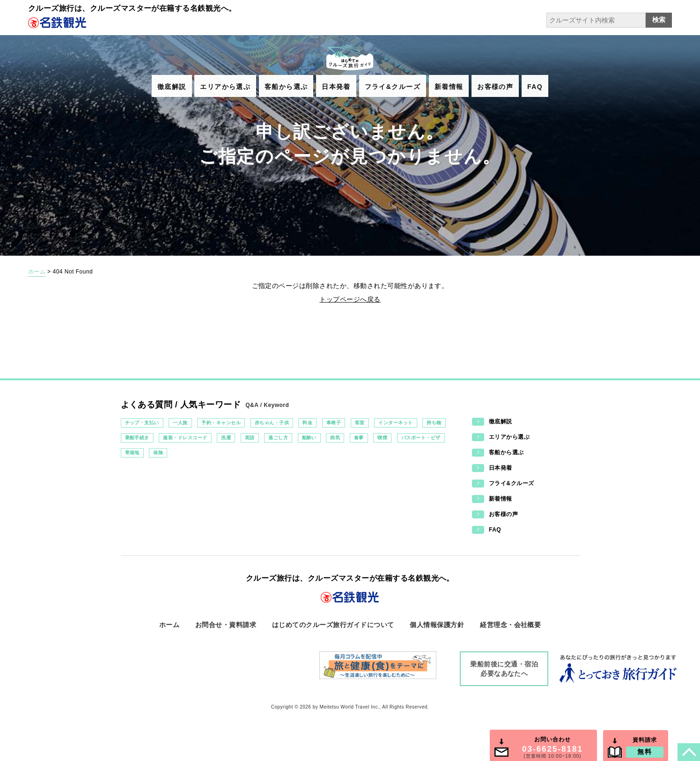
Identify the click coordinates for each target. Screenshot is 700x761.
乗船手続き (137, 438)
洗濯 (226, 438)
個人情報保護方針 (437, 625)
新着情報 (449, 87)
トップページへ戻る (350, 299)
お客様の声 (495, 87)
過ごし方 (278, 438)
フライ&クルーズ (393, 87)
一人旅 (180, 423)
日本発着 (336, 87)
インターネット (395, 423)
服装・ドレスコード (185, 438)
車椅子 (334, 423)
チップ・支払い (142, 423)
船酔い (309, 438)
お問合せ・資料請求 (226, 625)
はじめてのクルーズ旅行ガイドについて (333, 625)
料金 (307, 423)
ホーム (37, 272)
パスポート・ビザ (421, 438)
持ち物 (434, 423)
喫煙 (382, 438)
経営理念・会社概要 (510, 625)
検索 (659, 20)
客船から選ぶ (286, 87)
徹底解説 (172, 87)
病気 (335, 438)
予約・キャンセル (221, 423)
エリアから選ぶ (225, 87)
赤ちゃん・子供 (272, 423)
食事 (359, 438)
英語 (250, 438)
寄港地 (132, 453)
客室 (360, 423)
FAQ (535, 87)
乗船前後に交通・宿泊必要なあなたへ (504, 669)
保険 (158, 453)
